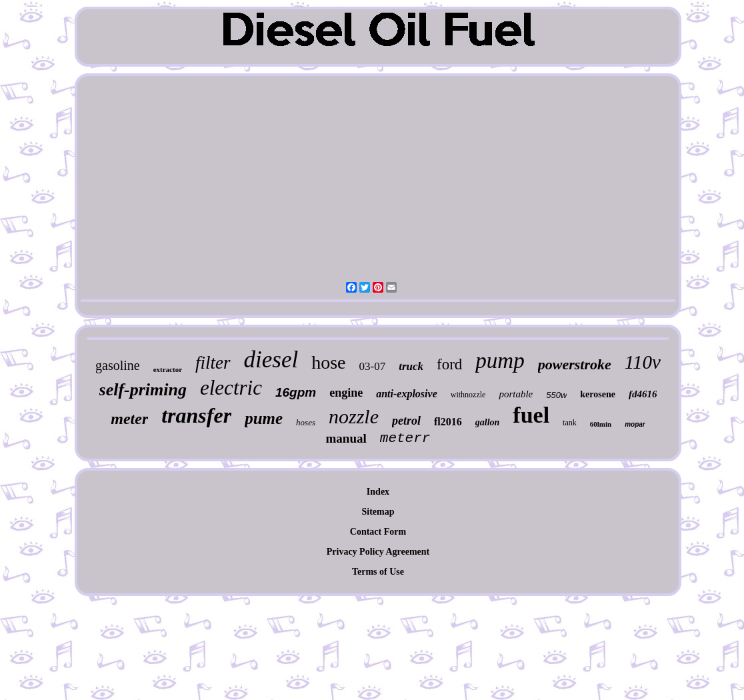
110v (643, 362)
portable (516, 394)
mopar (635, 424)
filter (213, 363)
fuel (531, 415)
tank (570, 423)
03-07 (373, 366)
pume (264, 418)
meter (129, 419)
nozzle (354, 416)
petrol (406, 421)
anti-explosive (407, 394)
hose (328, 362)
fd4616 (643, 394)
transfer (196, 415)
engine (346, 393)
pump (500, 361)
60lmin (601, 424)
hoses (306, 422)
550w (556, 395)
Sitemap (378, 512)
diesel (271, 360)
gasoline (118, 365)
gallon (488, 422)
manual (346, 438)
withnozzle (468, 395)
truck (411, 366)
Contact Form (378, 532)
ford (449, 364)
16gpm (296, 392)
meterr (405, 438)
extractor (168, 369)
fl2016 (448, 422)
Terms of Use (378, 572)
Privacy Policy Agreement (378, 552)
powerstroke (575, 364)
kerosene (598, 394)
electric (231, 388)
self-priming (143, 390)
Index (378, 492)
